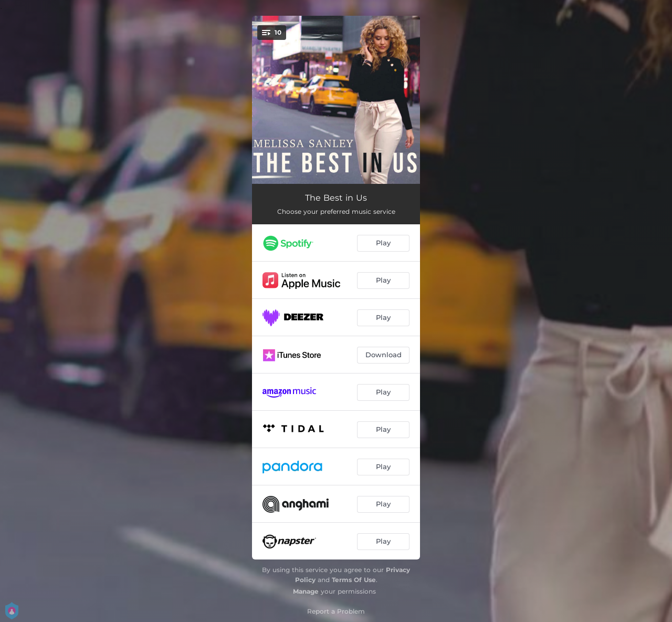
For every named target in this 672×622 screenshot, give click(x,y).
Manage (306, 591)
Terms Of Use (354, 580)
